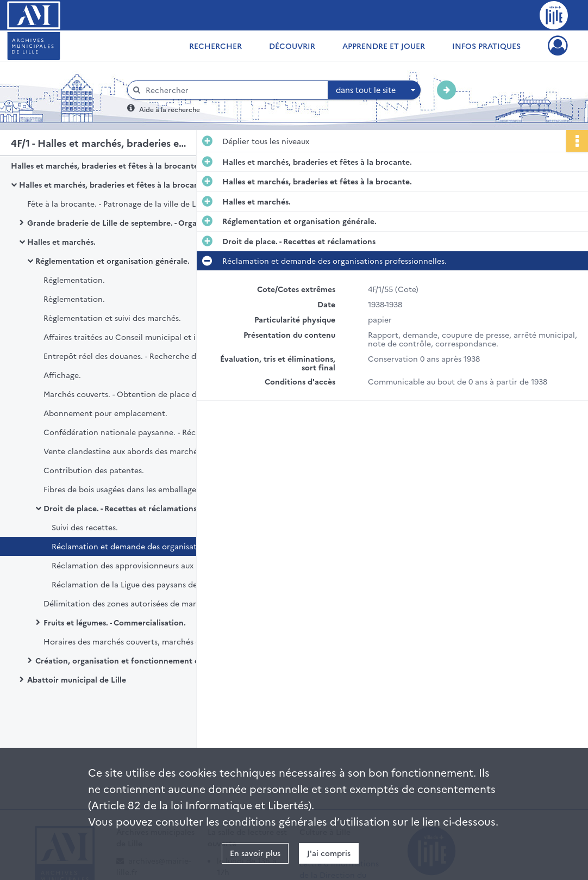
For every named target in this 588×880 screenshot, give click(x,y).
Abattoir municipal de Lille (77, 679)
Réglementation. (74, 280)
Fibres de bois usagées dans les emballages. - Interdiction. (149, 489)
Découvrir (292, 46)
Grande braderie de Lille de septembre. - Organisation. (128, 222)
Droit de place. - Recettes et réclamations (120, 508)
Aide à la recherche (170, 109)
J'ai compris (329, 853)
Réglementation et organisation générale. (112, 261)
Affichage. (62, 375)
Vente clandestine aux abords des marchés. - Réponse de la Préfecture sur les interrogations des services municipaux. (152, 451)
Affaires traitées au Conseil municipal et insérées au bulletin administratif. (152, 337)
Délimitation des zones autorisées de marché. (128, 603)
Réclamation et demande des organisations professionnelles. (160, 546)
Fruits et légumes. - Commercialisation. (115, 622)
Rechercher (215, 46)
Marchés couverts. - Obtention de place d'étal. (129, 394)
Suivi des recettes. (85, 527)
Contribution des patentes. (94, 470)
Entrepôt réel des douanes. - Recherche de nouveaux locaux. (152, 356)
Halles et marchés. (61, 241)
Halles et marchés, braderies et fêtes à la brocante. (106, 165)
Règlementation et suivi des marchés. (112, 318)
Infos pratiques (486, 46)
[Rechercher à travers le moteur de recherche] (233, 90)
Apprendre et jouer (384, 46)
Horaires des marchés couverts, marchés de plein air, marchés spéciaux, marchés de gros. (152, 641)
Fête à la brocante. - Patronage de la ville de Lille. (118, 203)
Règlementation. (74, 299)
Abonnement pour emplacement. (105, 413)
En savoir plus (255, 853)
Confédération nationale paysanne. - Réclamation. (137, 432)
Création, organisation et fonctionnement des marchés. (139, 660)
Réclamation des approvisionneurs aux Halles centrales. (154, 565)
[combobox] (374, 90)
